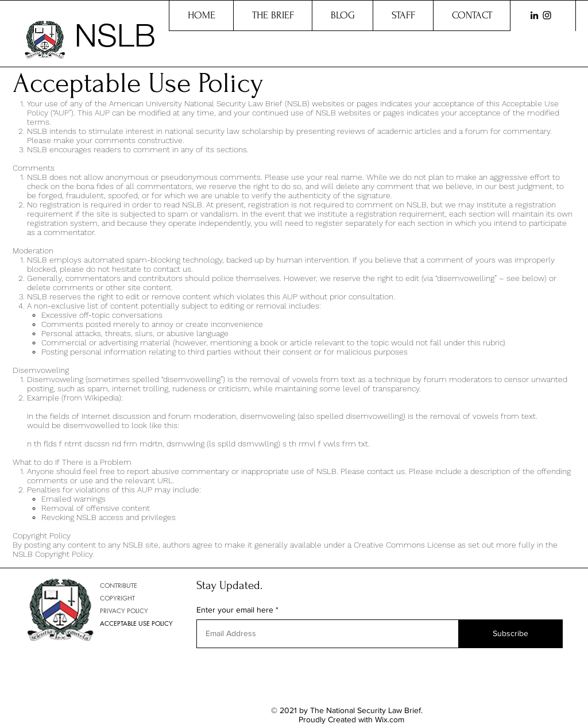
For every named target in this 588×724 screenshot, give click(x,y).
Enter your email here (235, 610)
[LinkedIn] (534, 15)
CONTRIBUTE (119, 585)
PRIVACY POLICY (124, 611)
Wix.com (390, 719)
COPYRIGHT (117, 598)
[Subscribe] (510, 634)
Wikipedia (102, 398)
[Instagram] (547, 15)
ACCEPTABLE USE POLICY (136, 623)
